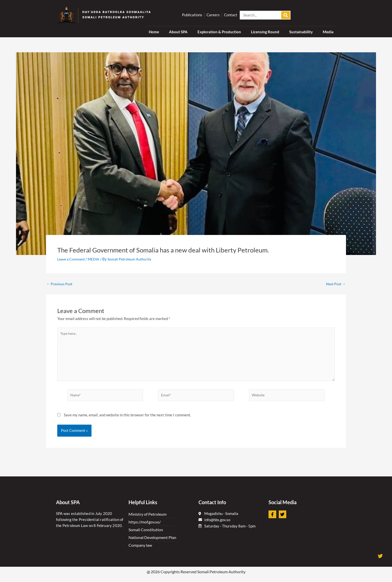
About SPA (178, 32)
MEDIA (96, 259)
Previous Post (60, 284)
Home (154, 32)
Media (328, 32)
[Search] (286, 15)
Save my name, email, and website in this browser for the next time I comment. (127, 417)
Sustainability (301, 32)
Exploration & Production (219, 32)
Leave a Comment (72, 259)
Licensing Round (265, 32)
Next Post (335, 284)
